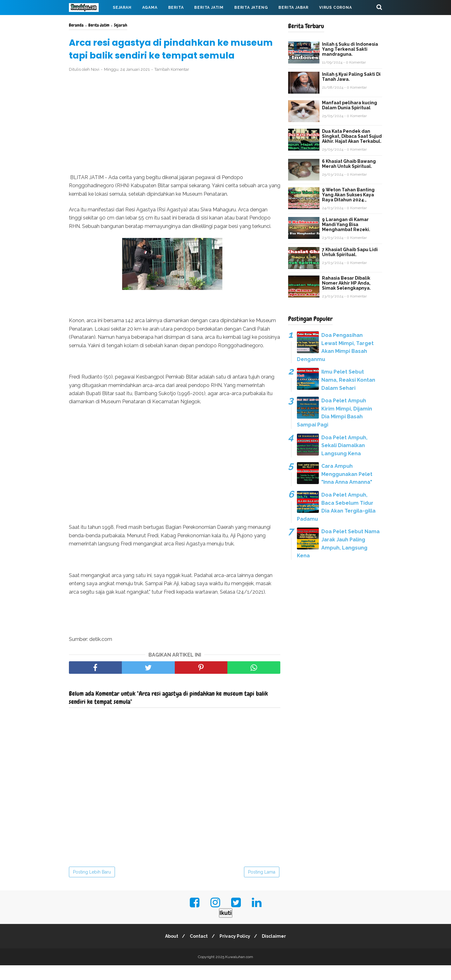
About (169, 951)
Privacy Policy (236, 951)
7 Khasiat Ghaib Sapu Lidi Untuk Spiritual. (350, 252)
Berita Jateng (251, 8)
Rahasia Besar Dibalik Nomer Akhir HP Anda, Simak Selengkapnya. (346, 283)
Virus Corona (336, 8)
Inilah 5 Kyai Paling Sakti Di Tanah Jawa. (351, 77)
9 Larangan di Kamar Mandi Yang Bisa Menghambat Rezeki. (346, 224)
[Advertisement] (175, 138)
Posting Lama (262, 887)
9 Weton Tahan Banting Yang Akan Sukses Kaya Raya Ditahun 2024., (348, 195)
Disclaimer (277, 951)
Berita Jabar (293, 8)
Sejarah (122, 8)
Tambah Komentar (172, 84)
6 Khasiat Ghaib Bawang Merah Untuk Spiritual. (349, 164)
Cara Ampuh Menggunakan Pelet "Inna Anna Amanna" (347, 474)
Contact (198, 951)
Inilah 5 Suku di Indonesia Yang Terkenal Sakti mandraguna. (350, 49)
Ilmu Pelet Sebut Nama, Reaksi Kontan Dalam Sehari (348, 380)
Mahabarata (89, 23)
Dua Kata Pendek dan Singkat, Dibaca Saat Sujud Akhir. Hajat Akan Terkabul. (352, 136)
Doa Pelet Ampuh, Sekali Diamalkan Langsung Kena (344, 446)
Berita (176, 8)
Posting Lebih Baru (92, 887)
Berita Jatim (209, 8)
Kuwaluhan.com (239, 972)
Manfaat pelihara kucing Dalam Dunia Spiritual (350, 105)
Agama (150, 8)
